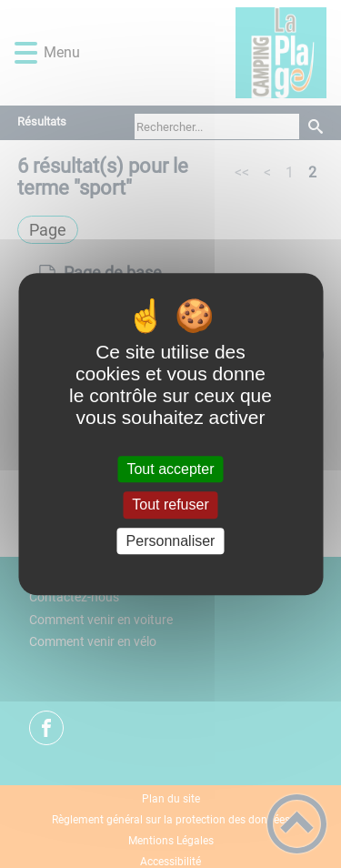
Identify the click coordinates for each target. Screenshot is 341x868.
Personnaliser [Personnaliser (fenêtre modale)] (171, 541)
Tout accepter (170, 469)
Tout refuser (170, 505)
